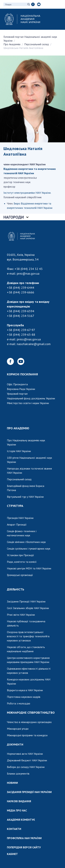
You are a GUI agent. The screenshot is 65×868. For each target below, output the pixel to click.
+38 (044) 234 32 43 (29, 269)
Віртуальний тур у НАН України (25, 497)
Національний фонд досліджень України (31, 398)
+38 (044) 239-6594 (21, 311)
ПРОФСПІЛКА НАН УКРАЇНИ (24, 838)
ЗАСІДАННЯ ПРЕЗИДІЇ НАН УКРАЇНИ (29, 792)
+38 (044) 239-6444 (21, 288)
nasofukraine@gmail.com (34, 344)
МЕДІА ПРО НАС (17, 810)
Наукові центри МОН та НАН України (29, 568)
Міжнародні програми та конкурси (27, 735)
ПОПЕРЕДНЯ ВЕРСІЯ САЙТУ (24, 847)
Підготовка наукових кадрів (24, 697)
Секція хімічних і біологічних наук (26, 542)
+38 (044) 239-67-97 (21, 330)
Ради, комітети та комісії (22, 562)
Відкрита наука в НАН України (25, 690)
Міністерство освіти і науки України (28, 403)
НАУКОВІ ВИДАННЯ (19, 801)
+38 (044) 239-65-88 (21, 335)
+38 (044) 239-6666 (21, 292)
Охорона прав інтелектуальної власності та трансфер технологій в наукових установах (28, 636)
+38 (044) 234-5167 (21, 316)
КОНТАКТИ (14, 829)
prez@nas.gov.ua (28, 273)
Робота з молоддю (19, 703)
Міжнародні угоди (18, 729)
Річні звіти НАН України (21, 615)
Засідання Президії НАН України (26, 601)
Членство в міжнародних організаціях (29, 722)
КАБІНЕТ (12, 854)
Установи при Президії (20, 555)
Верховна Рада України (21, 389)
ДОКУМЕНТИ (15, 744)
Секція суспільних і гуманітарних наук (29, 549)
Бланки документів (18, 774)
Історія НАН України (19, 451)
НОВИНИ (12, 783)
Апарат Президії (17, 524)
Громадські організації (20, 575)
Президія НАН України (20, 518)
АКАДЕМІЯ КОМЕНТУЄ (21, 820)
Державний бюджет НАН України (27, 760)
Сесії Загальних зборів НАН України (28, 608)
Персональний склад (37, 44)
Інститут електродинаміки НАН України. (27, 193)
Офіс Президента (17, 384)
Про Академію (12, 44)
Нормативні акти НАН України (25, 754)
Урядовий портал (17, 394)
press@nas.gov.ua (29, 339)
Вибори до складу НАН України (26, 767)
